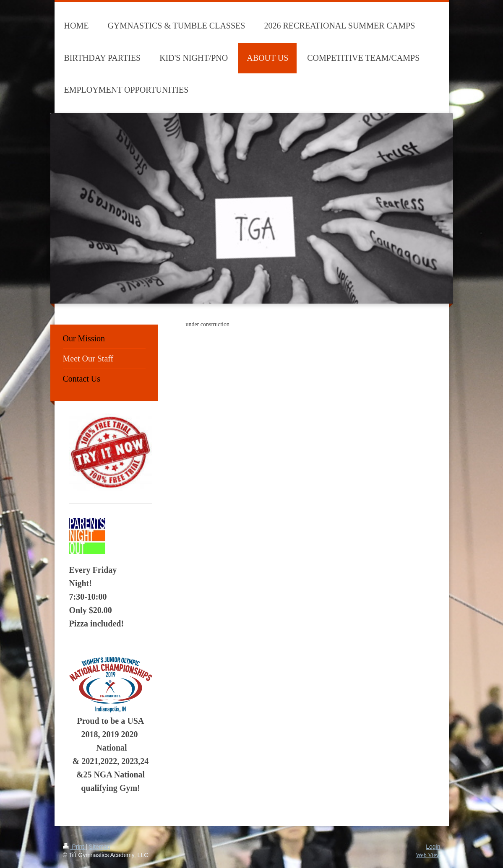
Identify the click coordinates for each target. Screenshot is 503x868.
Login (433, 847)
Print (74, 847)
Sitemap (100, 847)
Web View (428, 855)
